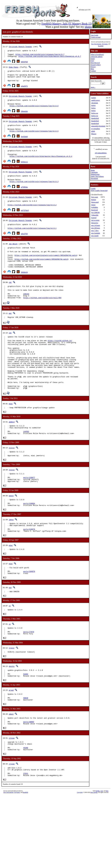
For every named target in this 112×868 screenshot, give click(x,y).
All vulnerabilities (101, 153)
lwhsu (11, 559)
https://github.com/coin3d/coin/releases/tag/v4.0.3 (34, 192)
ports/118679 (29, 571)
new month (95, 236)
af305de (24, 198)
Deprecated (95, 202)
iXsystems (105, 44)
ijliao (12, 791)
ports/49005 (29, 774)
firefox (93, 105)
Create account (96, 37)
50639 (26, 748)
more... (93, 87)
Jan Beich (13, 257)
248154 (26, 313)
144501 (26, 466)
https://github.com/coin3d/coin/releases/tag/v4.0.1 (32, 241)
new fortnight (96, 233)
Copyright (80, 849)
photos (88, 27)
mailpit (94, 98)
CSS (102, 848)
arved (11, 739)
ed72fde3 (25, 222)
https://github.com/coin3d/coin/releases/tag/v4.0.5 (34, 138)
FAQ (92, 61)
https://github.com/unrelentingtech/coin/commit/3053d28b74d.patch (46, 270)
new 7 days (95, 231)
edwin (11, 765)
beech (11, 534)
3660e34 (24, 290)
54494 (26, 723)
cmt (10, 300)
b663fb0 (24, 63)
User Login (94, 35)
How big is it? (95, 63)
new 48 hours (96, 228)
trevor (12, 695)
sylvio (12, 483)
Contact (93, 71)
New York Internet (96, 44)
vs (10, 651)
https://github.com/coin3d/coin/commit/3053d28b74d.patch (41, 275)
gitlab (93, 131)
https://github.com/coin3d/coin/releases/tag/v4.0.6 (34, 111)
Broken (94, 200)
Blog (92, 69)
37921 (26, 830)
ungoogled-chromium (98, 126)
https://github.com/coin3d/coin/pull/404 (42, 318)
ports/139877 (29, 515)
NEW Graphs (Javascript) (99, 191)
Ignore (93, 205)
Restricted (95, 210)
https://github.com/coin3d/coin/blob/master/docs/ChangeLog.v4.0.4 (41, 165)
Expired (94, 218)
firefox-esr (95, 113)
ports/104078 (29, 615)
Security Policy (96, 65)
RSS (107, 848)
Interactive (95, 223)
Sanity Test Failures (97, 176)
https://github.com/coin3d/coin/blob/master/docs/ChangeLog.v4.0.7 (50, 58)
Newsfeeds (94, 178)
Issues (93, 59)
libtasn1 (94, 134)
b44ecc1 (24, 171)
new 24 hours (96, 225)
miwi (11, 436)
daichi (12, 714)
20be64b (24, 117)
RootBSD (101, 46)
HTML (98, 848)
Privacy (93, 67)
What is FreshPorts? (97, 55)
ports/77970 (29, 678)
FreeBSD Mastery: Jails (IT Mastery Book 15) (67, 24)
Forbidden (95, 207)
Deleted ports (95, 174)
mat (10, 334)
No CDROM (95, 213)
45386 (26, 802)
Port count (95, 197)
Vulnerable (95, 215)
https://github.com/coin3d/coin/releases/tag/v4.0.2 (32, 217)
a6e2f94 (24, 247)
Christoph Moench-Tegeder (20, 47)
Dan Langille (94, 849)
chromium (95, 103)
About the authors (97, 57)
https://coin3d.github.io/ (60, 363)
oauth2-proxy (96, 100)
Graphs (93, 189)
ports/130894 (29, 543)
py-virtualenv (96, 129)
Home (93, 170)
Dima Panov (14, 69)
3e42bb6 (24, 144)
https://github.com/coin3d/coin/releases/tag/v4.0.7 (40, 56)
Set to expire (95, 220)
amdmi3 (12, 455)
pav (10, 632)
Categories (94, 172)
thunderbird (95, 118)
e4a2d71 (24, 90)
